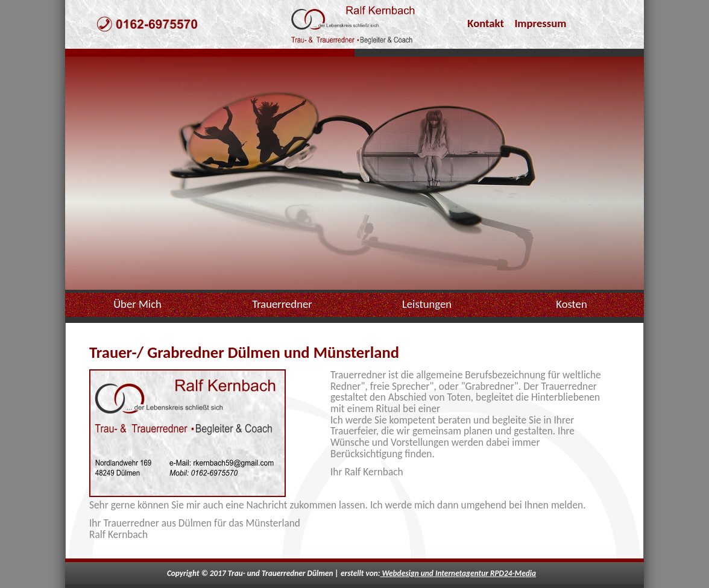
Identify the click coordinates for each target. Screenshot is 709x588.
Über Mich (137, 304)
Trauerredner (282, 304)
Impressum (540, 23)
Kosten (571, 304)
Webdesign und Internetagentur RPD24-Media (458, 573)
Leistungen (427, 304)
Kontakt (486, 23)
